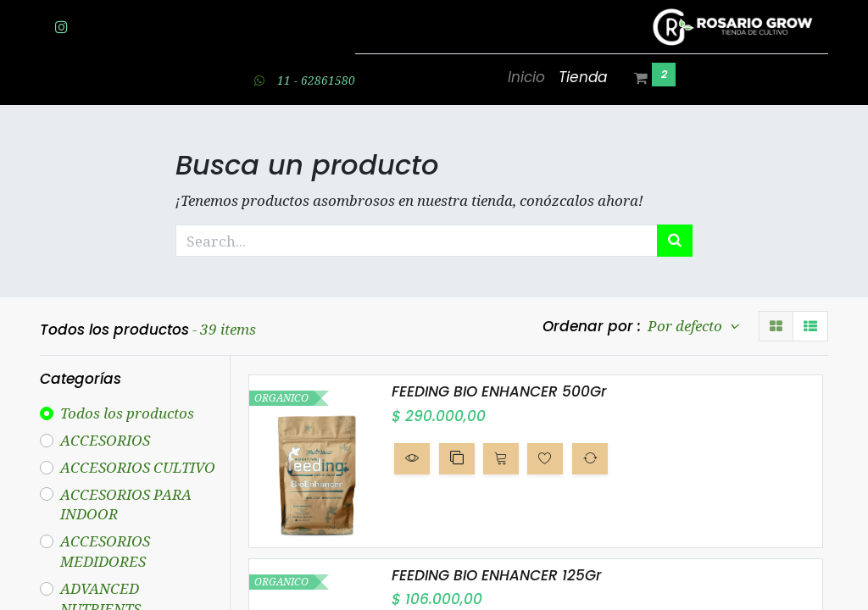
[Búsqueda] (675, 241)
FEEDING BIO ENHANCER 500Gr (499, 392)
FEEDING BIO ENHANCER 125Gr (497, 576)
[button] (412, 458)
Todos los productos (127, 413)
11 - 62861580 (316, 80)
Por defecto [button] (687, 326)
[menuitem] (526, 78)
